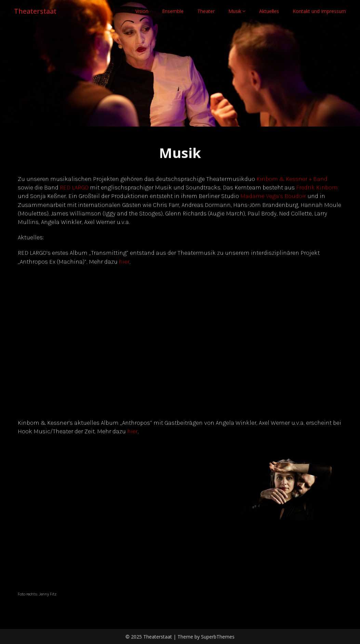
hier (124, 262)
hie (131, 431)
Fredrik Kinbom (317, 187)
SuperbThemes (218, 637)
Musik (235, 11)
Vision (142, 11)
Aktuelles (269, 11)
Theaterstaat (35, 11)
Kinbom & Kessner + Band (292, 179)
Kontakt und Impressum (319, 11)
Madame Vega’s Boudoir (273, 196)
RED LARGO (74, 187)
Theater (206, 11)
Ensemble (173, 11)
